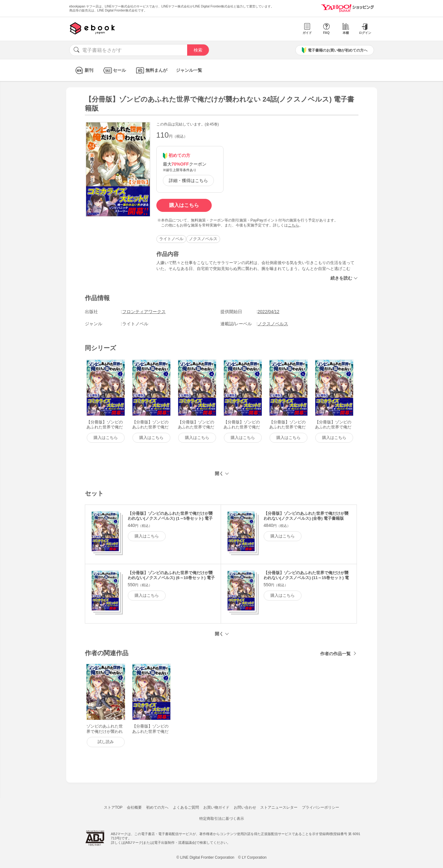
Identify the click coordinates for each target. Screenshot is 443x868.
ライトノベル (171, 239)
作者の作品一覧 (335, 654)
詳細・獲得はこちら (188, 180)
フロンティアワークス (144, 312)
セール (114, 70)
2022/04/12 (269, 312)
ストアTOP (113, 807)
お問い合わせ (245, 807)
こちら (293, 225)
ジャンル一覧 (189, 70)
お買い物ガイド (216, 807)
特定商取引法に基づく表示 (222, 819)
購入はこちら (184, 205)
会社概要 (134, 807)
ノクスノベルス (203, 239)
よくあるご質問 (186, 807)
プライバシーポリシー (321, 807)
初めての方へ (157, 807)
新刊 (83, 70)
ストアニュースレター (279, 807)
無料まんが (151, 70)
